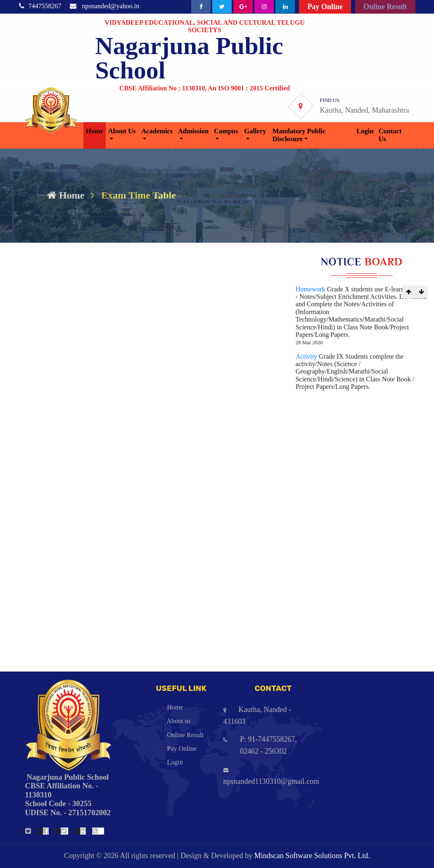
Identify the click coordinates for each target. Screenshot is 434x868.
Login (365, 131)
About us (158, 721)
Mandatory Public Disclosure (299, 135)
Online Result (385, 7)
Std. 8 (15, 530)
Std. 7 (15, 548)
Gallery (255, 131)
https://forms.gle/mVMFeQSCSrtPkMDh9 (96, 338)
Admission (193, 131)
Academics (157, 131)
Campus (226, 131)
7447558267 (45, 6)
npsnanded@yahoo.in (111, 6)
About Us (122, 131)
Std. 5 (15, 585)
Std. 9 (15, 511)
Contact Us (390, 135)
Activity (307, 356)
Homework (311, 289)
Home (95, 131)
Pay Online (325, 7)
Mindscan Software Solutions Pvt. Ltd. (312, 856)
